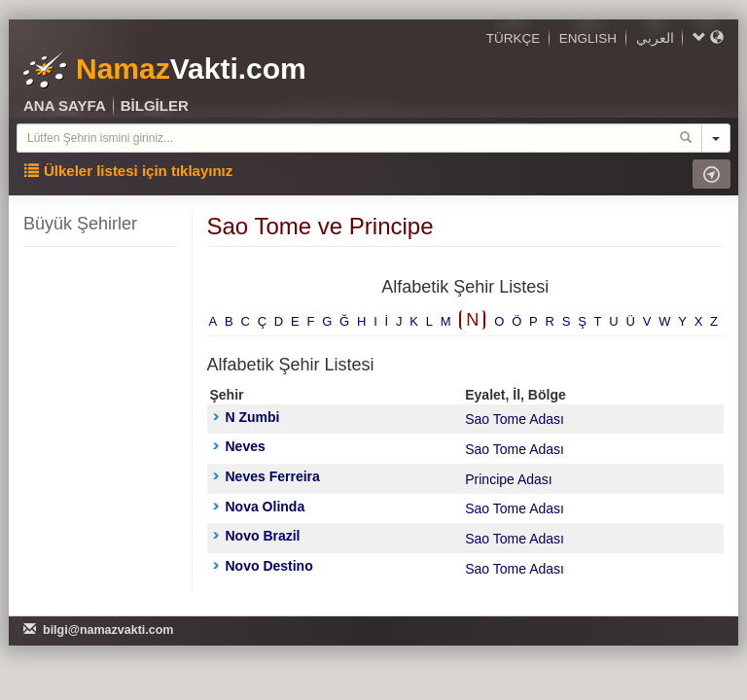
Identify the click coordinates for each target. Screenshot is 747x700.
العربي (655, 38)
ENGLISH (588, 38)
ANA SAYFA (65, 105)
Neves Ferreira (267, 476)
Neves (239, 446)
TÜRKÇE (514, 38)
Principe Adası (509, 479)
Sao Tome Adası (515, 419)
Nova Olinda (259, 507)
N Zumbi (247, 417)
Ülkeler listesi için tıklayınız (128, 171)
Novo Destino (263, 566)
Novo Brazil (257, 536)
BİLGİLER (155, 105)
